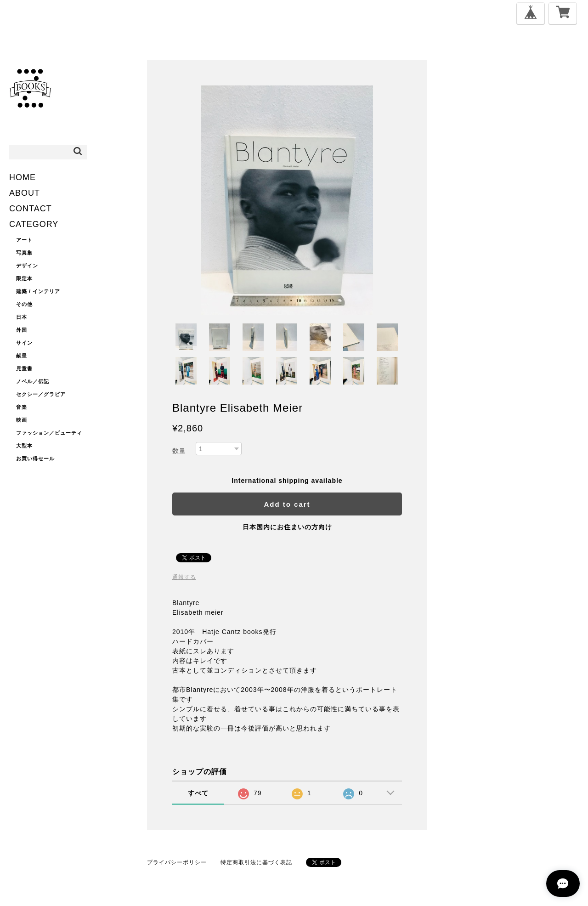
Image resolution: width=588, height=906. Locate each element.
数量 (179, 451)
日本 (22, 317)
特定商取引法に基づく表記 (256, 862)
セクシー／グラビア (41, 394)
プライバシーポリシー (177, 862)
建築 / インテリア (38, 291)
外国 (22, 330)
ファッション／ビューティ (49, 433)
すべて (198, 793)
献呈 (22, 356)
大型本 (24, 446)
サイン (24, 343)
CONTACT (31, 209)
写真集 (24, 253)
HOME (23, 177)
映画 (22, 420)
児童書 (24, 368)
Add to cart (287, 504)
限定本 (24, 278)
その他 (24, 304)
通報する (184, 577)
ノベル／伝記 (33, 381)
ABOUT (25, 193)
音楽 (22, 407)
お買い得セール (35, 459)
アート (24, 240)
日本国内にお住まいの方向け (287, 527)
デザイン (27, 266)
